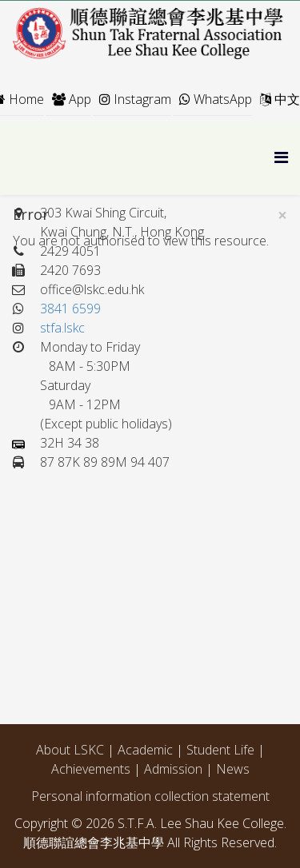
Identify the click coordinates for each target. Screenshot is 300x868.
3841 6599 (70, 309)
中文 (280, 99)
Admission (175, 769)
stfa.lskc (62, 328)
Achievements (92, 769)
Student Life (220, 750)
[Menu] (281, 157)
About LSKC (70, 750)
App (72, 99)
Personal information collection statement (150, 796)
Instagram (135, 99)
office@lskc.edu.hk (92, 289)
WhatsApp (216, 99)
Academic (147, 750)
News (233, 769)
